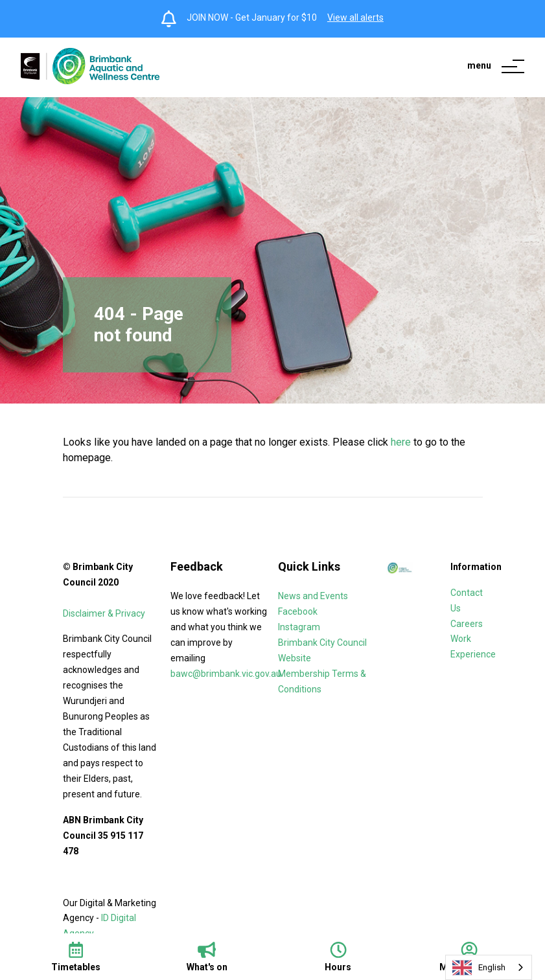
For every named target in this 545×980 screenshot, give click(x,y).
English (479, 968)
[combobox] (489, 967)
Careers (468, 624)
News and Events (313, 596)
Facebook (298, 611)
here (401, 442)
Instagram (299, 627)
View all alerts (355, 17)
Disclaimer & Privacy (105, 613)
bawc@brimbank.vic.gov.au (226, 674)
